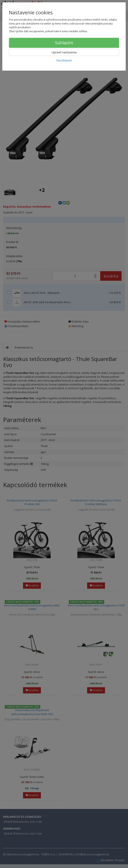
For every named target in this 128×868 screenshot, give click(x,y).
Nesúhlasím (64, 60)
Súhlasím (64, 43)
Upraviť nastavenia (64, 52)
